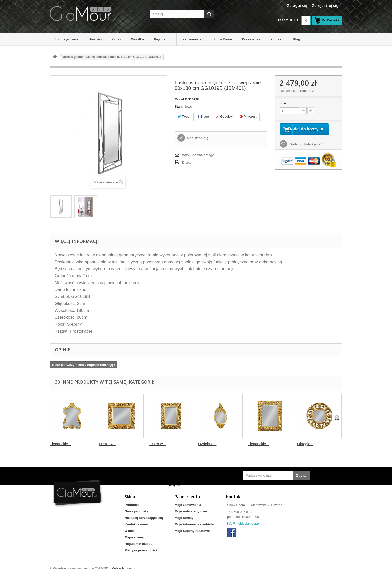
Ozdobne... (207, 444)
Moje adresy (184, 518)
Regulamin (163, 39)
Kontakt (277, 39)
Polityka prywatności (141, 550)
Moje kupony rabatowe (192, 531)
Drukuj (187, 162)
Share (203, 116)
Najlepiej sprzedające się (144, 518)
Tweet (184, 116)
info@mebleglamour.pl (243, 524)
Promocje (132, 505)
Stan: (179, 106)
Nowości (95, 39)
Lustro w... (108, 444)
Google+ (225, 116)
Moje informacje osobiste (194, 524)
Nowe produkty (136, 511)
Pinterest (248, 116)
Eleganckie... (60, 444)
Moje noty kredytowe (191, 511)
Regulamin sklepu (139, 544)
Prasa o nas (251, 39)
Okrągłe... (305, 444)
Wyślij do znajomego (198, 155)
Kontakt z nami (136, 524)
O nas (117, 39)
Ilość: (284, 103)
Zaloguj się (297, 5)
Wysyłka (138, 39)
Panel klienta (187, 497)
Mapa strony (134, 537)
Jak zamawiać (192, 39)
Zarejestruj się (325, 5)
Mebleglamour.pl (123, 568)
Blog (297, 39)
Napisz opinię (197, 138)
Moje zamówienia (188, 505)
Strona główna (66, 39)
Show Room (223, 39)
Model (179, 99)
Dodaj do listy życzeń (306, 151)
